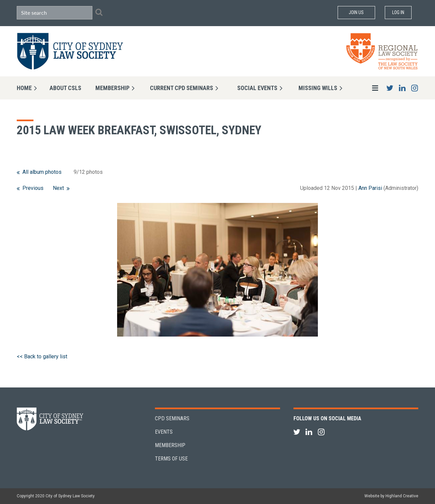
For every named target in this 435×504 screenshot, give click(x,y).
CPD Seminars (172, 418)
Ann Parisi (370, 188)
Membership (170, 445)
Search (99, 12)
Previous (33, 188)
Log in (398, 12)
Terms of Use (171, 459)
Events (164, 432)
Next (58, 188)
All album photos (42, 172)
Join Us (356, 12)
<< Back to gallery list (42, 356)
